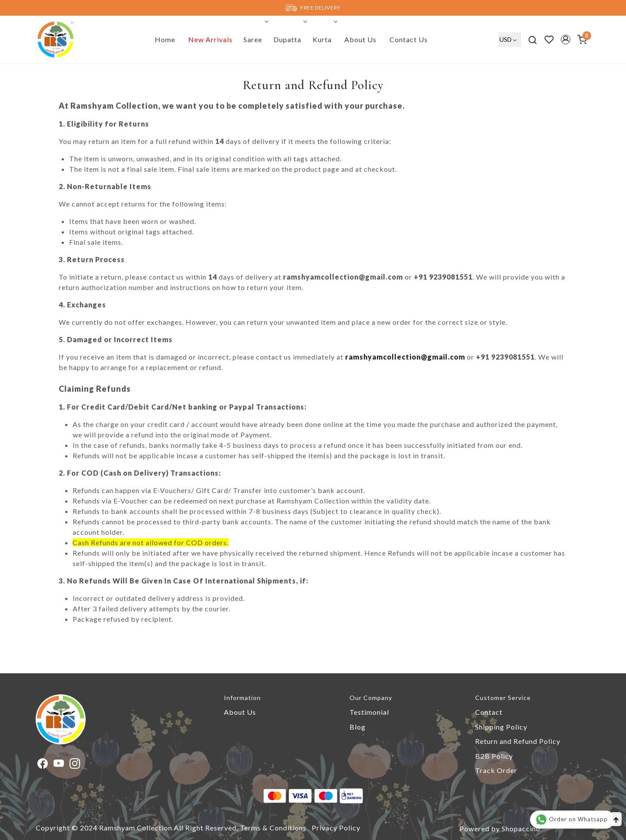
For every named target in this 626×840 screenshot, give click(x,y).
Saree (255, 39)
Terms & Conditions (273, 828)
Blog (358, 727)
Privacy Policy (336, 828)
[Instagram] (75, 765)
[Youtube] (59, 765)
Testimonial (369, 712)
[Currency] (510, 40)
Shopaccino (521, 828)
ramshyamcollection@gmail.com (405, 357)
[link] (533, 39)
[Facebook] (43, 765)
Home (165, 39)
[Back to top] (616, 819)
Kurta (324, 39)
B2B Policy (494, 756)
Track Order (496, 770)
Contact (489, 712)
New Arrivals (210, 39)
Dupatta (290, 39)
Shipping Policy (501, 727)
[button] (566, 40)
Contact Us (409, 39)
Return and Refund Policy (518, 741)
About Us (360, 39)
